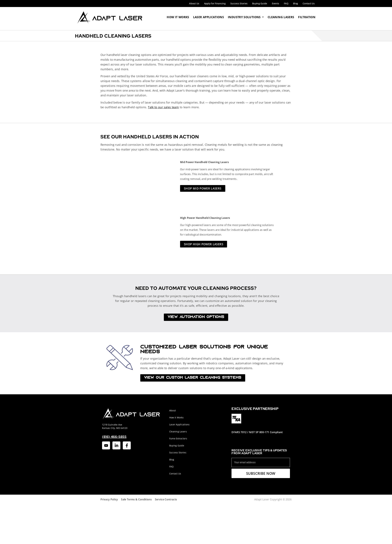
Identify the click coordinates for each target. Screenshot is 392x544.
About (173, 410)
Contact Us (309, 3)
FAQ (286, 3)
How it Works (176, 417)
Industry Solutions (246, 17)
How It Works (178, 17)
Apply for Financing (215, 3)
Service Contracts (166, 499)
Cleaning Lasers (281, 17)
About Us (194, 3)
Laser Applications (208, 17)
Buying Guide (260, 3)
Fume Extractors (178, 438)
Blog (296, 3)
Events (276, 3)
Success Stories (239, 3)
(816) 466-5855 (114, 437)
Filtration (307, 17)
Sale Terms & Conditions (136, 499)
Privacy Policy (109, 499)
